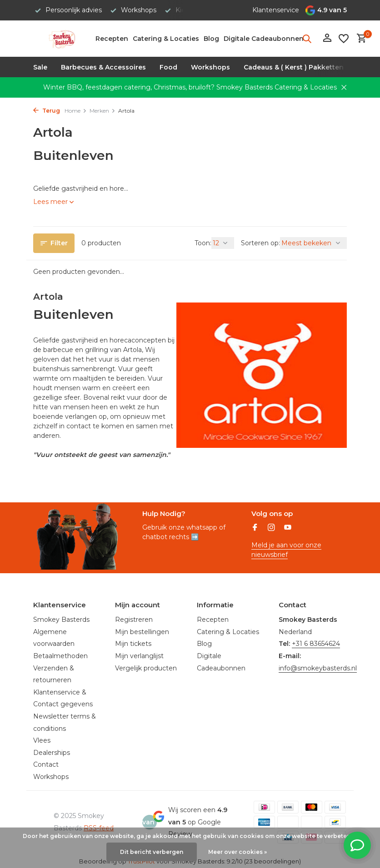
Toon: (203, 243)
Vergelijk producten (146, 668)
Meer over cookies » (237, 852)
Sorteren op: (260, 243)
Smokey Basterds (61, 620)
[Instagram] (271, 528)
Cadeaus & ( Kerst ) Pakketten (294, 67)
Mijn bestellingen (142, 632)
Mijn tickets (133, 644)
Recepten (112, 39)
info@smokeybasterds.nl (318, 668)
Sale (40, 67)
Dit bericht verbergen (152, 852)
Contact (46, 764)
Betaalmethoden (60, 656)
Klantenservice (276, 10)
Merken (102, 111)
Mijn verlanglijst (139, 656)
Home (76, 111)
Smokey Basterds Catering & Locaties (277, 87)
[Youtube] (288, 528)
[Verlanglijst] (344, 39)
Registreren (134, 620)
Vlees (42, 740)
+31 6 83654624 (316, 644)
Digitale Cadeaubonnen (264, 39)
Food (168, 67)
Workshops (210, 67)
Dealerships (52, 753)
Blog (211, 39)
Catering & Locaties (166, 39)
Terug (47, 111)
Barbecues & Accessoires (103, 67)
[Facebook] (255, 528)
